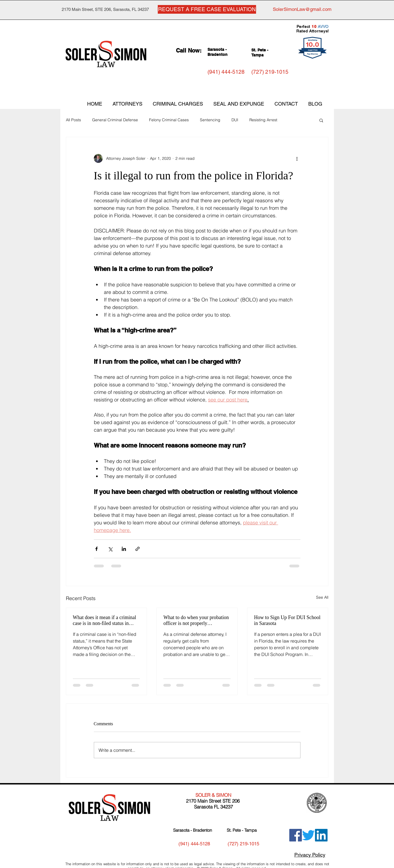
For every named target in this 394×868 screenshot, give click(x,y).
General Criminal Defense (115, 120)
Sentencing (210, 120)
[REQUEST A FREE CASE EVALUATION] (207, 9)
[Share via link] (138, 549)
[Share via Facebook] (96, 549)
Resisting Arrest (263, 120)
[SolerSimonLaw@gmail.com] (302, 9)
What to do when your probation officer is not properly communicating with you (196, 620)
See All (322, 597)
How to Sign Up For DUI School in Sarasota (287, 620)
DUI (235, 120)
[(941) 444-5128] (226, 72)
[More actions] (297, 158)
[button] (321, 120)
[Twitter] (308, 835)
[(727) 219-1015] (270, 72)
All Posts (73, 120)
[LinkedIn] (321, 835)
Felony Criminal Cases (169, 120)
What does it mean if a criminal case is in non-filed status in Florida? (105, 620)
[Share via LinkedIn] (124, 549)
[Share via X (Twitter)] (110, 549)
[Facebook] (296, 835)
